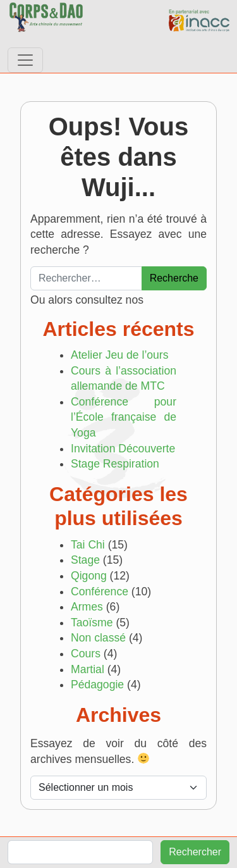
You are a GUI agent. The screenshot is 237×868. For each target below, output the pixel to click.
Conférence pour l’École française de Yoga (124, 417)
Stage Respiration (115, 464)
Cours (86, 654)
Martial (88, 669)
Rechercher (195, 852)
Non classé (98, 638)
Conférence (100, 592)
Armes (87, 607)
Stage (85, 560)
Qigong (89, 576)
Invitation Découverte (123, 449)
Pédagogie (97, 685)
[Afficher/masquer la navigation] (25, 60)
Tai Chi (88, 545)
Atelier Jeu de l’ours (120, 355)
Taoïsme (92, 623)
